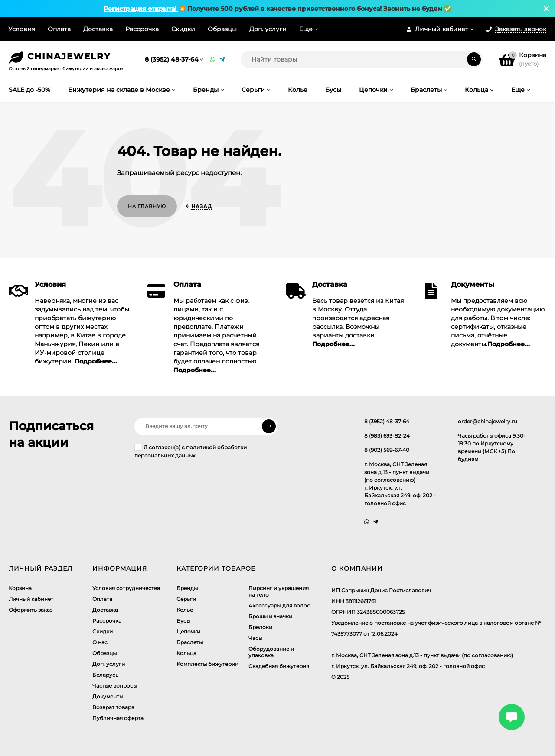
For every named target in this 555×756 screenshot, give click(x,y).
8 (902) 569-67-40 (387, 450)
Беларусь (105, 675)
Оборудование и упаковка (271, 652)
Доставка (98, 29)
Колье (185, 610)
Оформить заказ (31, 610)
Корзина (20, 588)
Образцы (222, 29)
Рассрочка (142, 29)
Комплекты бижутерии (207, 664)
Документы (108, 696)
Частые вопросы (115, 686)
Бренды (187, 588)
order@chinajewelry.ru (488, 421)
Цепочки (188, 631)
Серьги (186, 599)
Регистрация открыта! (141, 9)
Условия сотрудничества (126, 588)
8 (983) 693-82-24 (387, 436)
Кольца (186, 653)
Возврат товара (113, 707)
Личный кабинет (31, 599)
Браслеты (190, 642)
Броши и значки (270, 616)
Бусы (183, 621)
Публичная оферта (118, 718)
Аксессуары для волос (279, 605)
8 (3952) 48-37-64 (172, 59)
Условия (22, 29)
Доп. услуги (268, 29)
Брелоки (260, 627)
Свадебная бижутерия (279, 666)
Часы (255, 638)
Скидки (183, 29)
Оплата (59, 29)
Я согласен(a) (191, 451)
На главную (147, 206)
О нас (100, 642)
